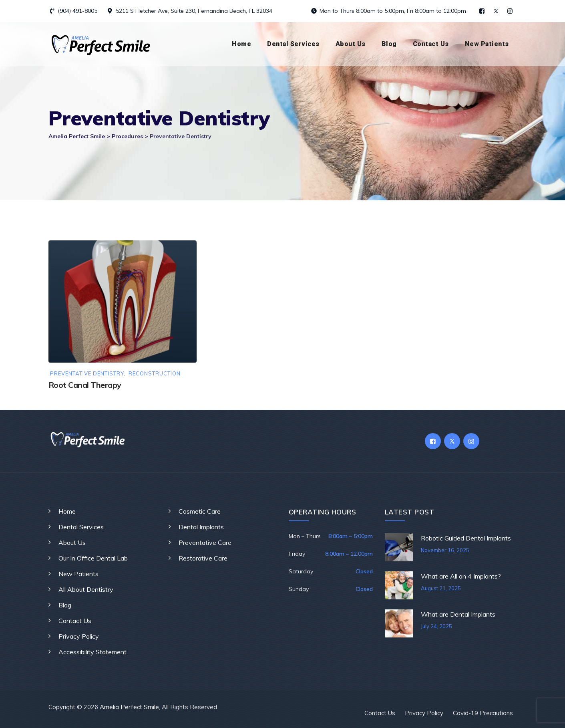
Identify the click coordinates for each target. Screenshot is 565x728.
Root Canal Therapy (85, 385)
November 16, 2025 (445, 550)
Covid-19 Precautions (483, 713)
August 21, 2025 (441, 588)
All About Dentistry (86, 589)
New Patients (487, 44)
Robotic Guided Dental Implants (466, 538)
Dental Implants (201, 527)
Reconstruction (155, 374)
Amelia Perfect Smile (129, 707)
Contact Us (431, 44)
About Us (351, 44)
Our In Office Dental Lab (93, 558)
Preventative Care (205, 542)
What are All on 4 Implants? (461, 576)
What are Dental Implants (458, 614)
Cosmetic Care (200, 511)
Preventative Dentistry (87, 374)
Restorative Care (203, 558)
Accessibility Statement (92, 652)
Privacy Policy (79, 636)
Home (241, 44)
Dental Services (293, 44)
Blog (389, 44)
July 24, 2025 (436, 626)
